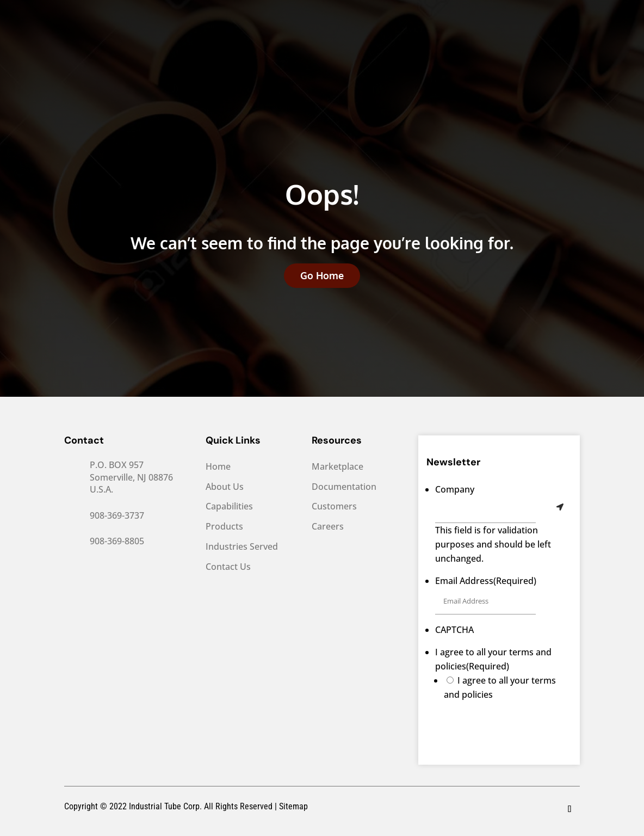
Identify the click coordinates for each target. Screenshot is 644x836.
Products (224, 527)
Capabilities (229, 506)
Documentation (344, 487)
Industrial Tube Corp (163, 806)
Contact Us (228, 567)
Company (455, 489)
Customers (334, 506)
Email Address (486, 581)
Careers (328, 527)
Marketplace (338, 467)
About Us (225, 487)
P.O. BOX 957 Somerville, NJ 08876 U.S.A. (131, 477)
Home (218, 467)
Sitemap (293, 806)
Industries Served (242, 547)
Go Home (322, 275)
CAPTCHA (454, 630)
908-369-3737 (117, 515)
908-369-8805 (117, 541)
